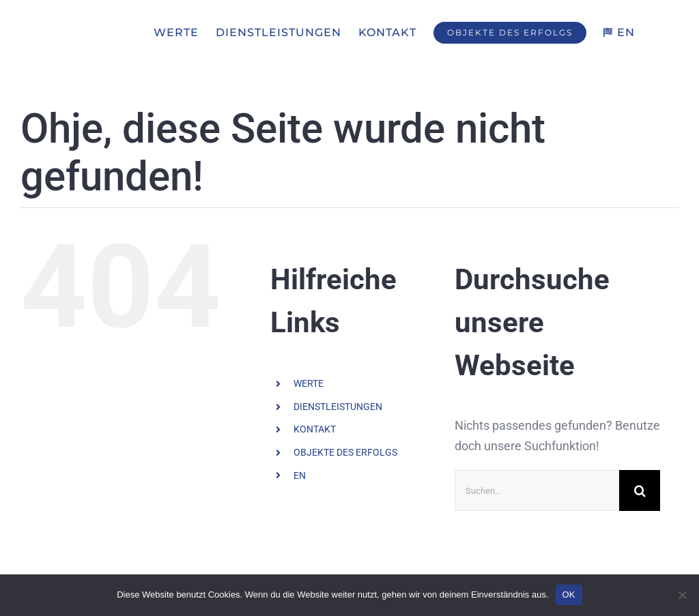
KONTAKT (315, 430)
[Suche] (640, 491)
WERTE (309, 384)
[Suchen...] (537, 491)
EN (300, 475)
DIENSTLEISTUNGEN (338, 407)
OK (569, 595)
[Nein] (682, 595)
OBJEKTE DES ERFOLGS (345, 452)
